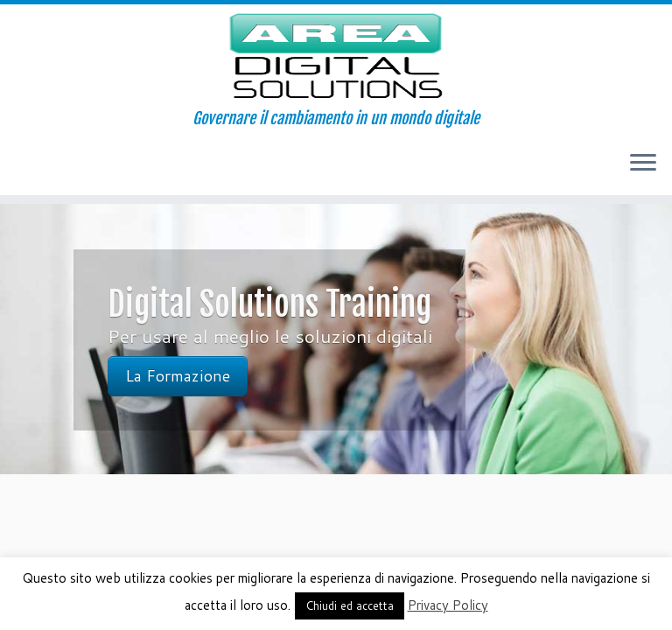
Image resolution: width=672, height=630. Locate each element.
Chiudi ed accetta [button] (350, 605)
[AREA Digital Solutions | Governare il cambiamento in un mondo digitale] (336, 57)
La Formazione (178, 376)
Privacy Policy (448, 605)
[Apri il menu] (643, 164)
